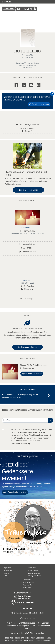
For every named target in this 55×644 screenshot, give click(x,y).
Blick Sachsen (43, 623)
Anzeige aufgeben (27, 582)
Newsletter (27, 579)
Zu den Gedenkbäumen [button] (28, 190)
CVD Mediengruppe (27, 623)
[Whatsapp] (39, 85)
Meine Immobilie (22, 638)
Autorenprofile (28, 585)
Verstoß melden (28, 252)
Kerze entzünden (27, 244)
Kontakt (6, 573)
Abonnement (32, 568)
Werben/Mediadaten (34, 573)
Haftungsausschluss (34, 576)
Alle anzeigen (27, 128)
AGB (5, 576)
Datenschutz (8, 570)
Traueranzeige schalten (28, 125)
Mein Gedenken (38, 638)
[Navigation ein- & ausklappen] (50, 9)
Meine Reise (17, 641)
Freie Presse (11, 623)
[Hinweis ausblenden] (52, 94)
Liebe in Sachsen (43, 641)
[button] (50, 420)
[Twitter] (24, 85)
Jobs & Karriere (33, 570)
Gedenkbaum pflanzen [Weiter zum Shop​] (27, 347)
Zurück (7, 2)
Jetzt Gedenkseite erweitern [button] (15, 492)
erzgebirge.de (17, 633)
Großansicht (27, 286)
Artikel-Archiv (27, 588)
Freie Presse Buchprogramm (17, 626)
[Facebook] (16, 85)
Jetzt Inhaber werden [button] (39, 104)
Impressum (7, 568)
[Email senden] (25, 420)
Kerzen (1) (27, 131)
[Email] (31, 85)
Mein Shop (29, 641)
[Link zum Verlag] (20, 9)
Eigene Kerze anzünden (32, 374)
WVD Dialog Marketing (34, 633)
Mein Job (9, 638)
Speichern (27, 289)
